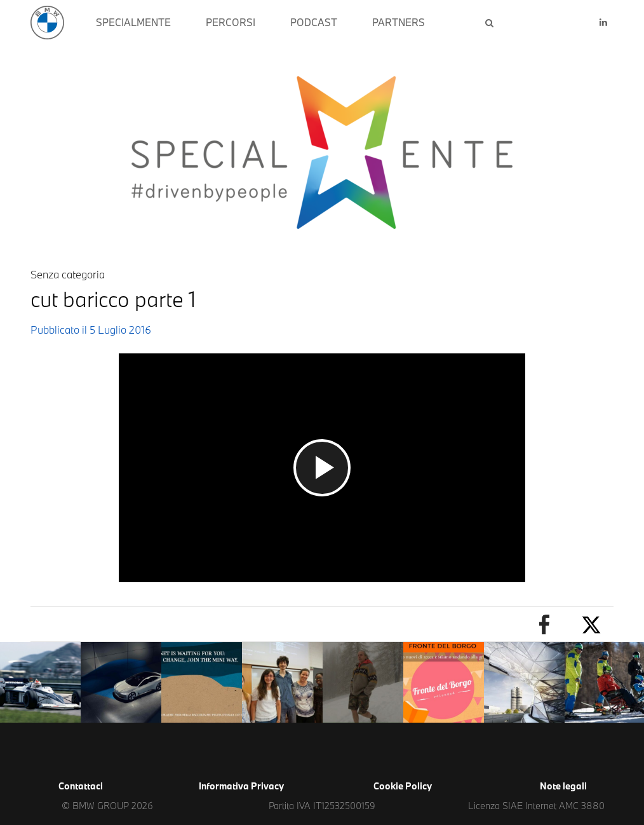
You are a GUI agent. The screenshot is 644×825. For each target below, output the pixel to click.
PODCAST (314, 22)
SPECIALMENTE (133, 22)
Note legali (563, 786)
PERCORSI (231, 22)
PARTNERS (399, 22)
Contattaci (81, 786)
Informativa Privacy (241, 786)
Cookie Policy (403, 786)
